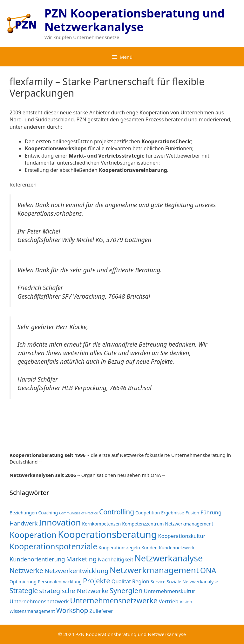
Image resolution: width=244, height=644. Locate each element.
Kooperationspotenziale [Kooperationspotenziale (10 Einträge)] (53, 546)
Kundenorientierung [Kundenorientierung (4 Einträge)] (37, 559)
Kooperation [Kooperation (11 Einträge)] (33, 535)
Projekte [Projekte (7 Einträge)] (97, 580)
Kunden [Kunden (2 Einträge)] (149, 548)
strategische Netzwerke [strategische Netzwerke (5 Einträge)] (74, 591)
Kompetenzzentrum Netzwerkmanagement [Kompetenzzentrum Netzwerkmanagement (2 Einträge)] (168, 524)
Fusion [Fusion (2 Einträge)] (193, 513)
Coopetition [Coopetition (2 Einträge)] (148, 513)
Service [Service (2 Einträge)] (158, 582)
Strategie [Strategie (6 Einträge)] (24, 590)
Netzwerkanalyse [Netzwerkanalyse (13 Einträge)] (169, 558)
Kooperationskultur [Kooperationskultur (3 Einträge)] (182, 536)
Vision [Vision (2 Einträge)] (186, 602)
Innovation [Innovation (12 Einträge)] (60, 522)
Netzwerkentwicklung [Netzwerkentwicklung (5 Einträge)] (76, 571)
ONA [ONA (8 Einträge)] (208, 570)
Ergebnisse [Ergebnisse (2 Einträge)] (173, 513)
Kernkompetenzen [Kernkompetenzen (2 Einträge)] (101, 524)
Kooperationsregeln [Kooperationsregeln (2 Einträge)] (119, 548)
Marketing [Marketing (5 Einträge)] (81, 559)
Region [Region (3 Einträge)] (141, 581)
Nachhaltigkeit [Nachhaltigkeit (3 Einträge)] (115, 559)
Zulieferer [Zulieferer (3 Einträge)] (101, 611)
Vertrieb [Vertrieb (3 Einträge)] (169, 601)
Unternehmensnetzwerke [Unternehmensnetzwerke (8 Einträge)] (114, 600)
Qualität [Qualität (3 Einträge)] (121, 581)
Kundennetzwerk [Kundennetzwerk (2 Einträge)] (177, 548)
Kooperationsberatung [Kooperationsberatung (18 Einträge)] (107, 534)
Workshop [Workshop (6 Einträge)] (72, 610)
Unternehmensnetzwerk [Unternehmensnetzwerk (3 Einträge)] (39, 601)
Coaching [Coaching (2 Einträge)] (48, 513)
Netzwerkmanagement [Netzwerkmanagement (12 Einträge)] (154, 570)
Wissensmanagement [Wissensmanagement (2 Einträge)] (32, 611)
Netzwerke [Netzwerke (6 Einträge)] (26, 570)
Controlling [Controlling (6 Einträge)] (117, 512)
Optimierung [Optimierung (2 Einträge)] (23, 582)
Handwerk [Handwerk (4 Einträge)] (24, 523)
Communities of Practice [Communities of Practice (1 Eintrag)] (78, 513)
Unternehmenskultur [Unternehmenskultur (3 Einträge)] (170, 591)
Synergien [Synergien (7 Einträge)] (126, 590)
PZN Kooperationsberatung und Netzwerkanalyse (135, 20)
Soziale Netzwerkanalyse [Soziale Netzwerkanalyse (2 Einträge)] (193, 582)
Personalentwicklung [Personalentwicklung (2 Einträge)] (60, 582)
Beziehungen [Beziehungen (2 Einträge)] (23, 513)
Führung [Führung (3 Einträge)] (211, 512)
